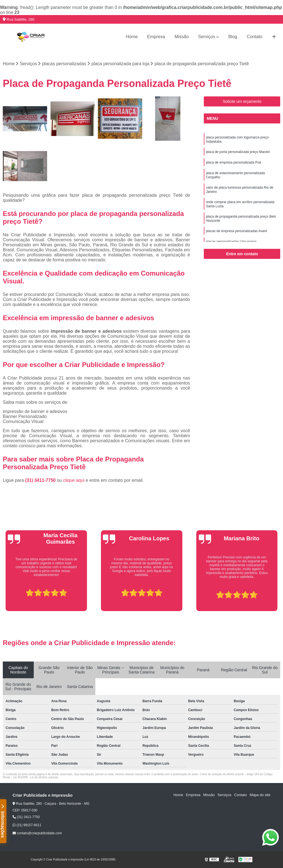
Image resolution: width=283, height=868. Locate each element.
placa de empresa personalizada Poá (233, 162)
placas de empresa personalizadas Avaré (236, 231)
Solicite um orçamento (242, 101)
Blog (233, 37)
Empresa (156, 37)
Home (132, 37)
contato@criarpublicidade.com (37, 833)
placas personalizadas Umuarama (231, 242)
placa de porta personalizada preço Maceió (238, 152)
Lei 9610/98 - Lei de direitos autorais (36, 777)
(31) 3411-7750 (41, 480)
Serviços (207, 37)
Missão (182, 37)
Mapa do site (260, 795)
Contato (255, 37)
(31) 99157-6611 (27, 825)
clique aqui (74, 480)
